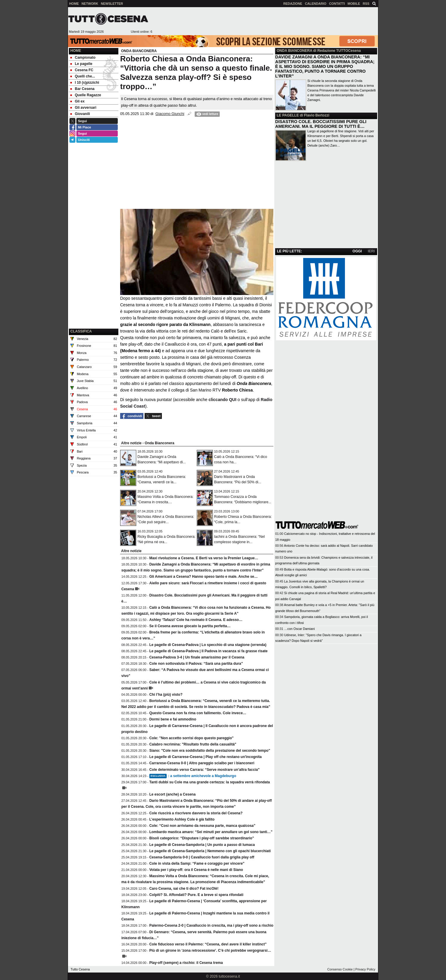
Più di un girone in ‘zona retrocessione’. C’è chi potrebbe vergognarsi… (210, 951)
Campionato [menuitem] (83, 58)
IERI (371, 251)
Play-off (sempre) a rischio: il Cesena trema (186, 963)
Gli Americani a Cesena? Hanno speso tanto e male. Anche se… (204, 577)
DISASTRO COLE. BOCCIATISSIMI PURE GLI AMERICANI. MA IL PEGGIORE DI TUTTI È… (321, 124)
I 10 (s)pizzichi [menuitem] (85, 83)
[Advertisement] (265, 21)
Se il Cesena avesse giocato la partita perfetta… (190, 626)
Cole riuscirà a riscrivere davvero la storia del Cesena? (196, 813)
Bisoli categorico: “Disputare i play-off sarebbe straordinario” (202, 838)
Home (76, 51)
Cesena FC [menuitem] (82, 70)
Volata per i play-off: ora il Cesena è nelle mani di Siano (196, 870)
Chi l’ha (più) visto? (166, 695)
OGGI (357, 251)
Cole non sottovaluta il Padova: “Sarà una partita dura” (196, 664)
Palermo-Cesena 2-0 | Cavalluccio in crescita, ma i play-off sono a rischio (211, 925)
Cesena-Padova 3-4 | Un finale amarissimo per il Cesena (197, 657)
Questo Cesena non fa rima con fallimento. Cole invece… (198, 713)
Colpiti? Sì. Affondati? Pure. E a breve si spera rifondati (196, 895)
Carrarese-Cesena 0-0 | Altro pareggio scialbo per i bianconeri (202, 763)
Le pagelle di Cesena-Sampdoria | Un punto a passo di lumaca (202, 845)
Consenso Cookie (340, 969)
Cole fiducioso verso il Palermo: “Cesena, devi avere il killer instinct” (208, 944)
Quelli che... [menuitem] (83, 76)
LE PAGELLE (288, 115)
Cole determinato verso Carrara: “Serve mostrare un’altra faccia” (205, 770)
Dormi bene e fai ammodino (173, 719)
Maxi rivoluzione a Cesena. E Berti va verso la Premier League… (204, 558)
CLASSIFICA (81, 331)
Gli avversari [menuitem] (83, 108)
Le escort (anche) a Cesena (172, 794)
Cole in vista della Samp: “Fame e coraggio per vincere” (197, 863)
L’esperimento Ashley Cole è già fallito (182, 819)
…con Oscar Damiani (299, 629)
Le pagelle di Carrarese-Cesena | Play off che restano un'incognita (206, 757)
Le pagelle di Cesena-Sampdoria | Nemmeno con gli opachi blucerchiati (210, 851)
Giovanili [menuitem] (80, 114)
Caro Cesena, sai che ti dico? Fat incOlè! (184, 889)
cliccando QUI (223, 400)
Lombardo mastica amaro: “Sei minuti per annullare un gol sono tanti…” (211, 832)
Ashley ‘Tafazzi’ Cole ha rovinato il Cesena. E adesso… (196, 620)
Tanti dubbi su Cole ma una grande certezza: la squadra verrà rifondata (210, 782)
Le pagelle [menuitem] (81, 64)
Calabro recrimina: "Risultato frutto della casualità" (193, 744)
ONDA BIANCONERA (294, 51)
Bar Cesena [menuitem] (82, 89)
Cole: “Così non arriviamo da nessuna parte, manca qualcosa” (202, 826)
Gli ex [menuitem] (78, 101)
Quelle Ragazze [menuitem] (86, 95)
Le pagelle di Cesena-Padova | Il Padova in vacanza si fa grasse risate (209, 651)
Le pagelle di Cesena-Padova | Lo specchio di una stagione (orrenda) (208, 645)
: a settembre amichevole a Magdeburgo (193, 776)
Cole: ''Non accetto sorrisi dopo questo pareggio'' (192, 738)
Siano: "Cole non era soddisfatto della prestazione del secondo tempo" (210, 751)
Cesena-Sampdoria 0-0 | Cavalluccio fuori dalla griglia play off (202, 857)
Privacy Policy (365, 969)
